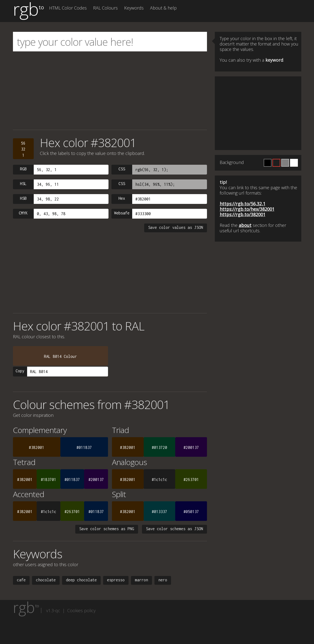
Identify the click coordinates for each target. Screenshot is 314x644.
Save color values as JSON (176, 227)
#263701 (191, 480)
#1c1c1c (159, 480)
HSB (23, 198)
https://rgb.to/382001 (243, 214)
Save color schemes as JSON (174, 529)
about (245, 225)
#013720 (159, 447)
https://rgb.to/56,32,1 (243, 204)
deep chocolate (81, 580)
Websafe (122, 213)
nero (163, 580)
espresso (116, 580)
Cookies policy (81, 610)
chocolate (46, 580)
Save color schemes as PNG (107, 529)
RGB (23, 169)
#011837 (84, 447)
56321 (23, 149)
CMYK (23, 213)
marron (141, 580)
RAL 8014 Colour (60, 356)
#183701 (49, 480)
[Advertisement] (110, 91)
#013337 (159, 512)
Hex (122, 198)
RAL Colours (105, 8)
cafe (21, 580)
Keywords (134, 8)
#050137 (191, 512)
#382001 (37, 447)
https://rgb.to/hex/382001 (247, 209)
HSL (23, 184)
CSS (122, 169)
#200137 (191, 447)
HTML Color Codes (68, 8)
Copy (20, 371)
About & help (163, 8)
